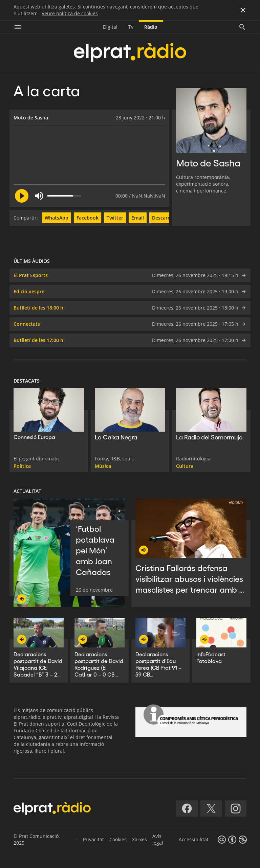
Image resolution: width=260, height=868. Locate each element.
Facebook (88, 218)
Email (138, 218)
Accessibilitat (194, 839)
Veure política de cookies (70, 13)
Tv (131, 27)
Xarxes (139, 839)
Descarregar (166, 218)
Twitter (115, 218)
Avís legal (158, 839)
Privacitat (93, 839)
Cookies (118, 839)
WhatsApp (57, 218)
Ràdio (151, 27)
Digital (110, 27)
